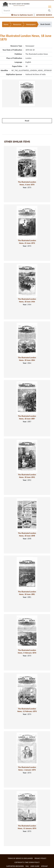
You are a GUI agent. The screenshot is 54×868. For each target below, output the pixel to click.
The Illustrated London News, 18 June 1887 (27, 417)
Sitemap (44, 866)
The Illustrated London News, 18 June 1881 (27, 593)
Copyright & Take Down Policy (27, 862)
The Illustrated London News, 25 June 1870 (27, 242)
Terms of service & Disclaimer (20, 858)
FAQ (27, 866)
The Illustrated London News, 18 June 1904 (27, 300)
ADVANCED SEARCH (44, 15)
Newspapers (31, 24)
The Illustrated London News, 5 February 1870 (27, 652)
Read (27, 121)
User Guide (35, 866)
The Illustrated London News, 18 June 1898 (27, 534)
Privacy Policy (40, 858)
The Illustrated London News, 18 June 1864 (27, 359)
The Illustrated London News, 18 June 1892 (27, 476)
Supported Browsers (15, 866)
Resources (17, 24)
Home (6, 24)
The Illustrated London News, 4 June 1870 (27, 183)
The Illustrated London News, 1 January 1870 (27, 769)
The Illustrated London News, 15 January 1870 (27, 827)
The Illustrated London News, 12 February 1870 (27, 710)
